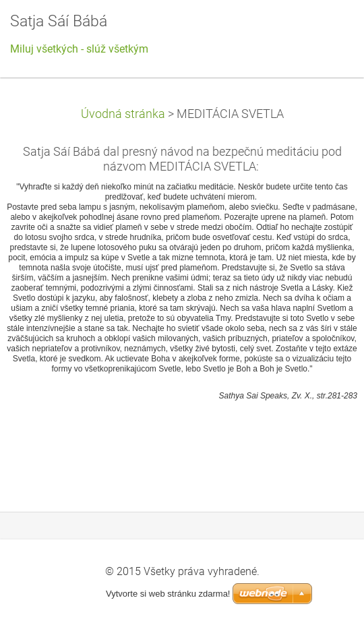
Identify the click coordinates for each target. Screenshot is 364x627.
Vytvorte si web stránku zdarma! (168, 594)
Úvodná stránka (123, 114)
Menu (327, 30)
